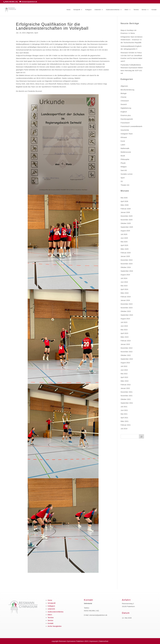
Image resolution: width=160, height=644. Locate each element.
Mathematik (125, 148)
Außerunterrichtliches (113, 10)
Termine (136, 10)
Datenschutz (104, 641)
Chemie (124, 97)
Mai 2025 (124, 242)
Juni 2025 (124, 238)
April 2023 (124, 333)
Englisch (124, 112)
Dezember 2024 (127, 260)
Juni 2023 (124, 326)
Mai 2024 (124, 286)
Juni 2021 (124, 410)
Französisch (125, 123)
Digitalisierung (126, 108)
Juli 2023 (124, 322)
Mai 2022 (124, 374)
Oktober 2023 (126, 311)
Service (144, 10)
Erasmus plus (126, 115)
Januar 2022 (125, 388)
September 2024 (127, 271)
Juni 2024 (124, 282)
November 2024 (127, 264)
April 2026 (124, 201)
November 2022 (127, 352)
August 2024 (125, 275)
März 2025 (125, 249)
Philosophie (125, 159)
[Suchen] (141, 436)
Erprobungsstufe (127, 119)
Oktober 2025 (126, 223)
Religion (124, 167)
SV (122, 181)
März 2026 (125, 205)
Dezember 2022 (127, 348)
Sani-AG (124, 170)
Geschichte (125, 130)
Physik (123, 163)
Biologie (124, 93)
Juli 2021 (124, 407)
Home (68, 10)
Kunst (123, 141)
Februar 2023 (126, 341)
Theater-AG (125, 185)
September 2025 (127, 227)
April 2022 (124, 377)
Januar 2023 (125, 344)
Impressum (94, 641)
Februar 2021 (126, 425)
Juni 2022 (124, 370)
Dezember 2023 (127, 304)
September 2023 (127, 315)
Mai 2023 (124, 330)
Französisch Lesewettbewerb (131, 126)
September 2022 (127, 359)
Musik (123, 156)
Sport (36, 33)
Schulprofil (77, 10)
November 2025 (127, 220)
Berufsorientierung (127, 90)
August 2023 (125, 319)
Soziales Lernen (127, 174)
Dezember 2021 (127, 392)
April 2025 (124, 245)
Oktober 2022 (126, 355)
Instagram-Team (127, 134)
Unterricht (98, 10)
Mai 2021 (124, 414)
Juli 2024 (124, 278)
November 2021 (127, 396)
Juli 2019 (124, 429)
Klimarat (124, 137)
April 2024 (124, 289)
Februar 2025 (126, 253)
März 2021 (125, 421)
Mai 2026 (124, 198)
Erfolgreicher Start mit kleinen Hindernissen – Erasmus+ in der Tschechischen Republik (132, 40)
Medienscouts (126, 152)
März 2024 (125, 293)
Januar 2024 (125, 300)
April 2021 (124, 418)
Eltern (127, 10)
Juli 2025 (124, 234)
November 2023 (127, 308)
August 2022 (125, 363)
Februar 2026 (126, 209)
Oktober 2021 (126, 399)
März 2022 (125, 381)
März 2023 (125, 337)
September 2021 (127, 403)
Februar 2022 (126, 385)
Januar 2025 (125, 256)
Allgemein (30, 33)
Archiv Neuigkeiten (55, 626)
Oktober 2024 (126, 267)
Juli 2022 (124, 366)
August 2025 (125, 231)
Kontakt (154, 10)
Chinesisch (125, 101)
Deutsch (124, 104)
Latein (123, 145)
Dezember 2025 (127, 216)
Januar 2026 (125, 212)
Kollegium (88, 10)
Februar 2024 (126, 297)
